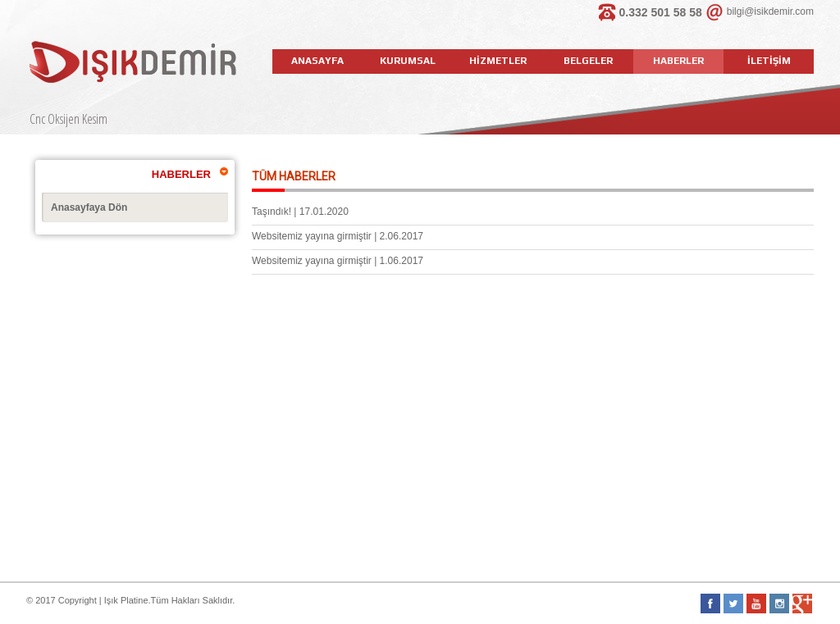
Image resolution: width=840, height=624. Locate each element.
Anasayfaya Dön (89, 207)
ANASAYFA (317, 61)
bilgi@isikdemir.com (770, 11)
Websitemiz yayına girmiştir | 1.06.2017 (338, 261)
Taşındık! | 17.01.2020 (300, 212)
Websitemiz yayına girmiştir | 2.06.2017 (338, 236)
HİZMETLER (498, 61)
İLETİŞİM (769, 61)
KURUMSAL (408, 61)
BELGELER (588, 61)
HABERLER (678, 61)
